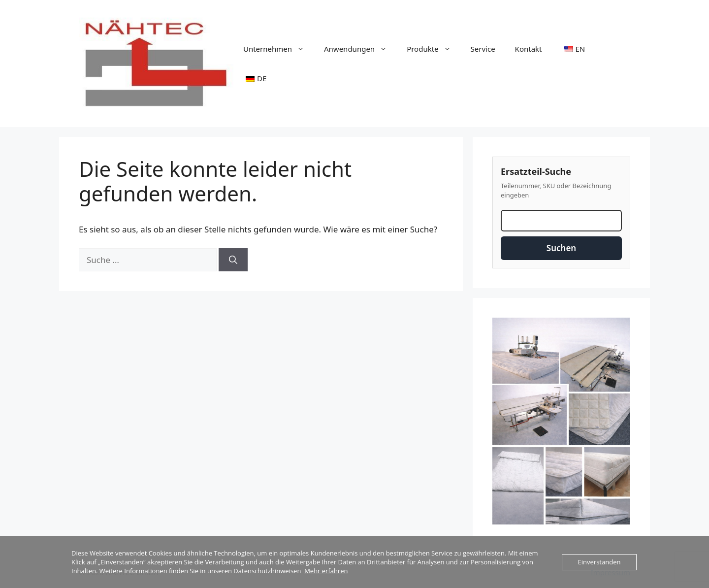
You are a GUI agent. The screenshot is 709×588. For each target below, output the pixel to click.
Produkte (434, 49)
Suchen (561, 248)
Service (483, 49)
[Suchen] (233, 260)
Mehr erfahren (326, 571)
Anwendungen (360, 49)
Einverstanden (599, 562)
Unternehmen (279, 49)
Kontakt (529, 49)
